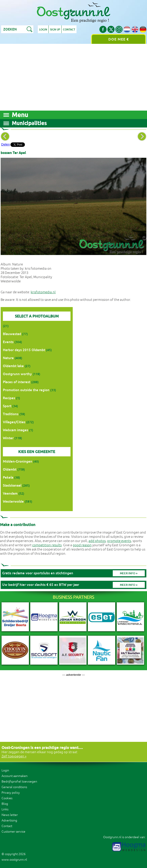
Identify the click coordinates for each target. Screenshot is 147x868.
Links (5, 809)
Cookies (7, 798)
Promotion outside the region (26, 390)
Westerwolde (13, 501)
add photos (97, 541)
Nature (8, 358)
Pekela (8, 477)
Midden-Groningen (18, 461)
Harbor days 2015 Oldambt (24, 350)
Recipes (9, 398)
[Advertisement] (73, 77)
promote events (119, 541)
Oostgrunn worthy (17, 374)
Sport (7, 406)
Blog (5, 804)
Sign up (55, 30)
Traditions (11, 414)
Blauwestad (12, 334)
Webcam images (16, 430)
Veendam (10, 493)
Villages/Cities (14, 422)
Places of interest (17, 382)
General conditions (14, 787)
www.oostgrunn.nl (14, 860)
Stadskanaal (12, 485)
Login (43, 30)
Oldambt (10, 469)
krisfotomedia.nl (43, 292)
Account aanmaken (15, 776)
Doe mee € (119, 39)
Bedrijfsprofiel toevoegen (19, 782)
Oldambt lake (13, 366)
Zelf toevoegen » (14, 756)
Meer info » (129, 573)
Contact (69, 30)
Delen (5, 144)
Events (8, 342)
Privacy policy (11, 793)
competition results (47, 545)
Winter (8, 438)
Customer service (13, 832)
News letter (10, 815)
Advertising (9, 820)
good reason (82, 545)
